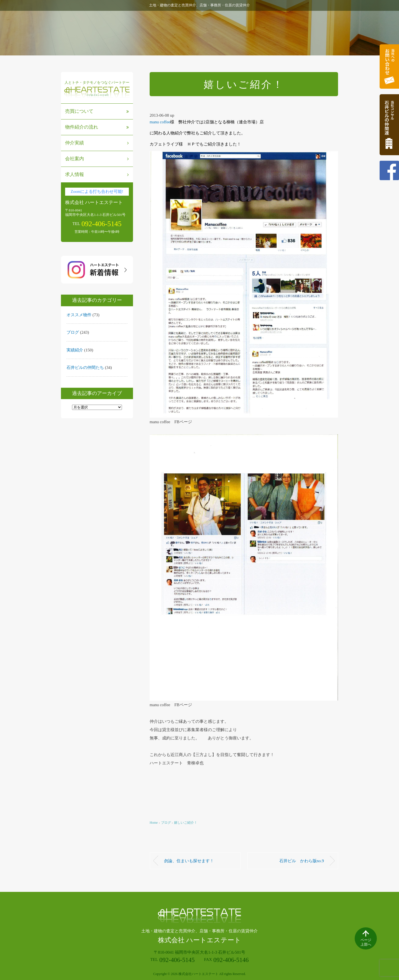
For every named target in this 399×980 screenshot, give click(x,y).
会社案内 (97, 159)
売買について (97, 111)
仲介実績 (97, 143)
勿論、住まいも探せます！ (189, 861)
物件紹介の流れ (97, 127)
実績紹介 (75, 350)
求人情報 (97, 174)
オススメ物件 (79, 315)
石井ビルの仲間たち (85, 367)
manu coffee (160, 122)
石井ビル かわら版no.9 (302, 861)
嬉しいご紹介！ (186, 823)
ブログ (73, 332)
